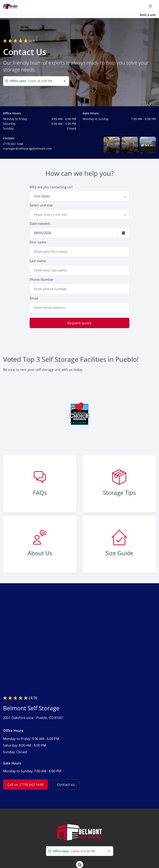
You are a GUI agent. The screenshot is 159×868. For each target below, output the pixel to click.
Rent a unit (148, 15)
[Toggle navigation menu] (152, 6)
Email (34, 298)
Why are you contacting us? (51, 187)
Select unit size (41, 205)
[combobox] (36, 81)
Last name (38, 261)
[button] (112, 145)
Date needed (40, 224)
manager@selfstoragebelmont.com (27, 149)
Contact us (66, 785)
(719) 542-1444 (13, 144)
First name (38, 242)
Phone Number (42, 280)
